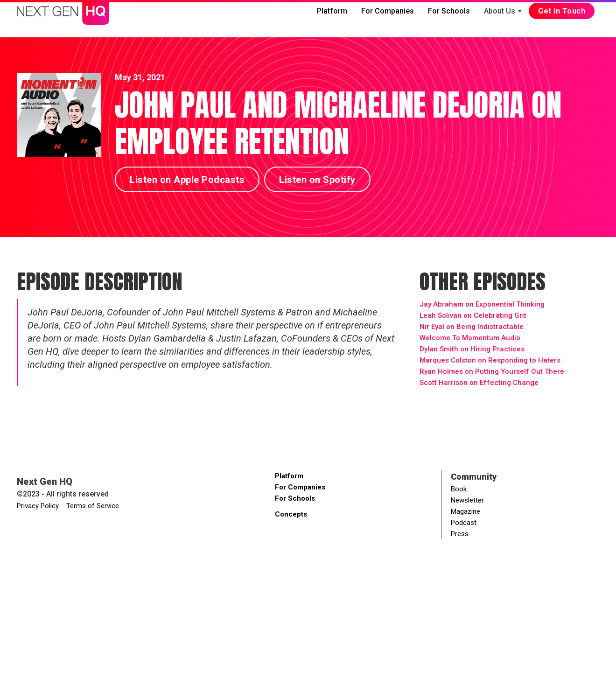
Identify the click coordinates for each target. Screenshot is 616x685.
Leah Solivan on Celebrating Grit (473, 315)
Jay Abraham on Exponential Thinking (482, 304)
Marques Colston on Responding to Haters (490, 360)
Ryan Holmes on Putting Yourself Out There (492, 371)
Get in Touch (562, 11)
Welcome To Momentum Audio (470, 338)
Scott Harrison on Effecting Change (479, 383)
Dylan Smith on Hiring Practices (472, 349)
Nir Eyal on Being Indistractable (472, 327)
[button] (503, 11)
